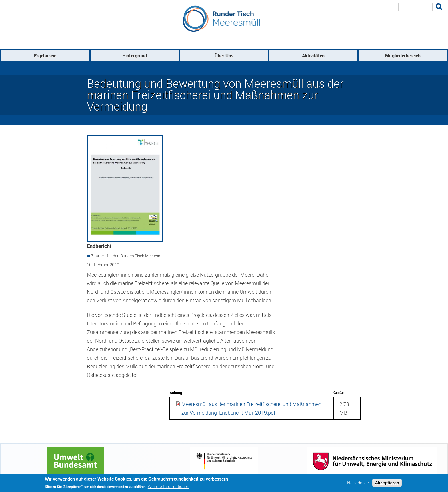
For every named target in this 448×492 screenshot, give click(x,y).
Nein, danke (358, 484)
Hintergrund (135, 56)
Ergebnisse (45, 56)
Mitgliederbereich (403, 56)
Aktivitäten (313, 56)
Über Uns (224, 56)
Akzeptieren (387, 484)
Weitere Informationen (168, 488)
